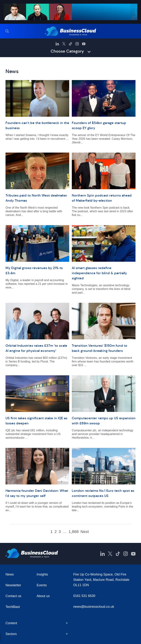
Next (85, 532)
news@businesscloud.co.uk (94, 607)
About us (43, 596)
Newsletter (13, 585)
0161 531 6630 (84, 596)
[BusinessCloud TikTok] (70, 44)
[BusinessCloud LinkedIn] (57, 44)
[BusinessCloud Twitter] (64, 44)
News (10, 574)
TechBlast (13, 607)
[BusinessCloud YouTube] (84, 44)
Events (42, 585)
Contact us (13, 596)
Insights (42, 574)
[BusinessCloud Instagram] (77, 44)
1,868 (74, 532)
